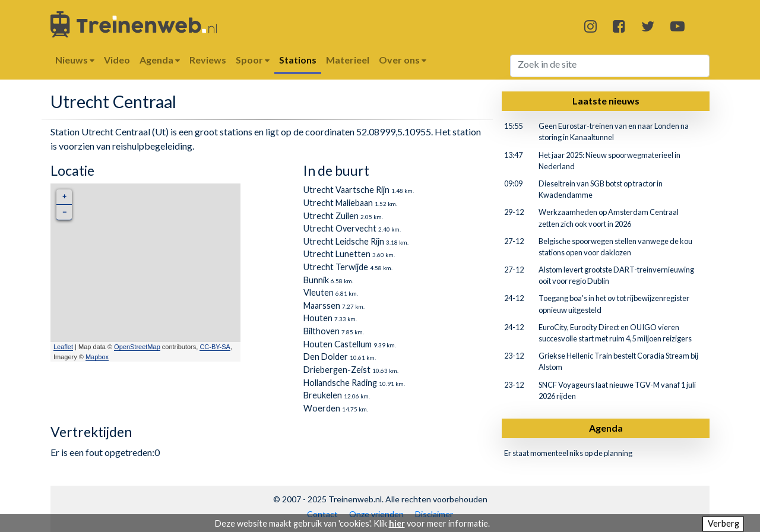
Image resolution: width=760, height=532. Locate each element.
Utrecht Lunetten (337, 254)
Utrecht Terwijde (336, 267)
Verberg (723, 523)
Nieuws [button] (75, 60)
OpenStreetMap (137, 347)
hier (397, 523)
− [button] (64, 212)
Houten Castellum (338, 344)
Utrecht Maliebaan (338, 203)
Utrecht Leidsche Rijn (344, 241)
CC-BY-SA (215, 347)
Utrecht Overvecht (340, 228)
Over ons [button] (403, 60)
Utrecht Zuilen (331, 216)
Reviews (208, 60)
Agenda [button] (160, 60)
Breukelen (323, 395)
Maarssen (322, 305)
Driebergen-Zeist (337, 370)
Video (117, 60)
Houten (318, 318)
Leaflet (63, 347)
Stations (298, 60)
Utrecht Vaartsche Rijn (346, 190)
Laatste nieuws (606, 101)
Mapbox (97, 357)
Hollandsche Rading (340, 383)
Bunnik (316, 280)
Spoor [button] (253, 60)
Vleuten (319, 292)
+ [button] (64, 197)
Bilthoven (322, 331)
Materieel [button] (348, 60)
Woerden (322, 408)
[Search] (610, 66)
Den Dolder (326, 357)
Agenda (606, 428)
